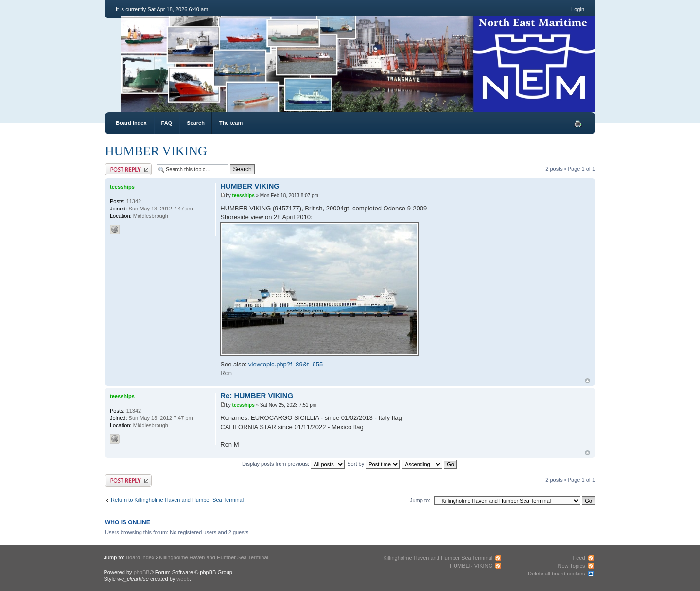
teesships (244, 196)
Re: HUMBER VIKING (257, 395)
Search (196, 123)
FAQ (167, 123)
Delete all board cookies (556, 574)
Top (587, 381)
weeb (183, 579)
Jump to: (420, 500)
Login (578, 9)
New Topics (571, 566)
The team (231, 123)
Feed (579, 558)
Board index (131, 123)
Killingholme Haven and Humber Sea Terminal (214, 557)
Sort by (373, 464)
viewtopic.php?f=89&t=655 (286, 364)
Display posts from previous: (293, 464)
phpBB (142, 572)
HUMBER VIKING (156, 151)
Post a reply (128, 169)
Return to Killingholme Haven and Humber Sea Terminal (177, 500)
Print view (578, 124)
